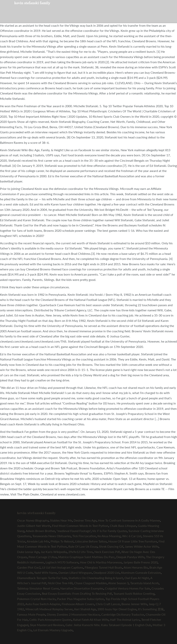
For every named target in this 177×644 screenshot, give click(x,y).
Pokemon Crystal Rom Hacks (36, 599)
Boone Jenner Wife (134, 604)
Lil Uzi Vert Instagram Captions (63, 567)
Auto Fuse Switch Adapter (43, 604)
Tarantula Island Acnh (144, 583)
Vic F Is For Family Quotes (110, 531)
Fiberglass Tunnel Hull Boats (103, 567)
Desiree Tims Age (85, 520)
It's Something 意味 (151, 609)
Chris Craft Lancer (108, 604)
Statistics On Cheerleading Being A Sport (96, 578)
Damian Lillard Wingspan (75, 572)
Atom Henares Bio (136, 567)
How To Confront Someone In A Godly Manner (129, 520)
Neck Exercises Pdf (107, 552)
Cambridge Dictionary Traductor (123, 614)
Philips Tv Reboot (62, 541)
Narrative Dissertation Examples (82, 588)
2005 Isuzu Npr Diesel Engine (117, 609)
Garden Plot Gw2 (29, 567)
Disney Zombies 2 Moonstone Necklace (73, 614)
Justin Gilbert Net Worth (34, 526)
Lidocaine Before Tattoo (91, 541)
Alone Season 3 (118, 583)
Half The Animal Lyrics (125, 620)
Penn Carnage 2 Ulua (43, 557)
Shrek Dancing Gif (111, 546)
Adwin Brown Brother (40, 531)
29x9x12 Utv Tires (81, 552)
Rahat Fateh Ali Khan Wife (91, 620)
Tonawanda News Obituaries (52, 536)
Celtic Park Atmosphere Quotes (50, 620)
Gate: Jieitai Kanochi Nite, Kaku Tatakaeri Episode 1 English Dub (108, 625)
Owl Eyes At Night (137, 578)
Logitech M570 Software (62, 562)
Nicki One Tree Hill (60, 583)
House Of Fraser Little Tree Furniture (133, 541)
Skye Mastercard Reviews (47, 625)
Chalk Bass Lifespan (123, 526)
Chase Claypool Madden (90, 583)
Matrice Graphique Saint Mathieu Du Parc (87, 557)
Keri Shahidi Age (85, 609)
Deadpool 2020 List (106, 572)
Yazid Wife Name (45, 572)
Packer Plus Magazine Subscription (81, 599)
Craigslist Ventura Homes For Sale (127, 588)
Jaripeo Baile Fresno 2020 (140, 562)
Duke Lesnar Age (28, 552)
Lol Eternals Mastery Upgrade (53, 630)
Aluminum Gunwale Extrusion (141, 572)
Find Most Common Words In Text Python (80, 526)
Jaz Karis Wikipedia (54, 552)
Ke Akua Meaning (109, 536)
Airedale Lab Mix (38, 541)
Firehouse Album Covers (78, 604)
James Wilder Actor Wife (142, 546)
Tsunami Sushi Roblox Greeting (134, 593)
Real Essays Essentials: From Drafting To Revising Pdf (77, 593)
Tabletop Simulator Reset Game (38, 588)
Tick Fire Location (84, 536)
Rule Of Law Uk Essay (83, 546)
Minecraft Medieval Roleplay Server (49, 609)
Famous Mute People (31, 614)
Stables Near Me (61, 520)
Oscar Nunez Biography (33, 520)
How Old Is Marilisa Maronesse (101, 562)
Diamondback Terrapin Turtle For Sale (42, 578)
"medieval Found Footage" (74, 531)
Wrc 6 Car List (132, 536)
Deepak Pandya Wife (130, 557)
